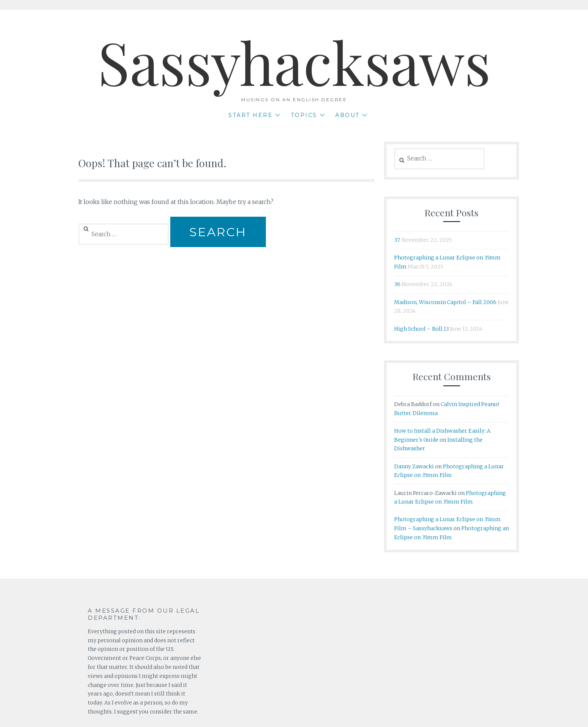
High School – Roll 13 (421, 329)
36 (397, 284)
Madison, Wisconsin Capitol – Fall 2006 (445, 302)
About (347, 115)
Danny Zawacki (414, 466)
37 (397, 240)
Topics (304, 115)
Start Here (250, 115)
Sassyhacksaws (294, 61)
